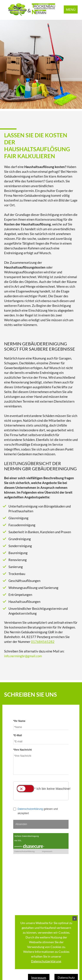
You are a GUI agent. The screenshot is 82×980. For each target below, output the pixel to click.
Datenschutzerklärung (46, 961)
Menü (71, 9)
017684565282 (43, 642)
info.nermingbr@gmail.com (23, 656)
